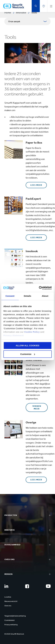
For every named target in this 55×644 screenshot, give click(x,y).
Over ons (8, 606)
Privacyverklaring (11, 625)
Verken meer (37, 407)
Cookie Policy (32, 332)
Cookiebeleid (9, 620)
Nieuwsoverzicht (11, 601)
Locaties (8, 597)
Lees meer (36, 185)
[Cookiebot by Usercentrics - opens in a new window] (39, 288)
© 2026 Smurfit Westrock (14, 634)
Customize (28, 354)
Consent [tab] (10, 296)
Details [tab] (28, 296)
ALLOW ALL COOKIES (27, 345)
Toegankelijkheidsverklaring (15, 616)
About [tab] (45, 296)
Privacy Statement (14, 335)
